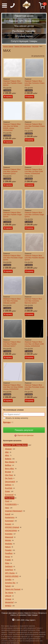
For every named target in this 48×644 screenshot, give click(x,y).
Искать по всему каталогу (17, 418)
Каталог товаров (8, 46)
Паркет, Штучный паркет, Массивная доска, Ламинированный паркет (27, 5)
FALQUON (35, 46)
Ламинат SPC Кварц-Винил (23, 46)
